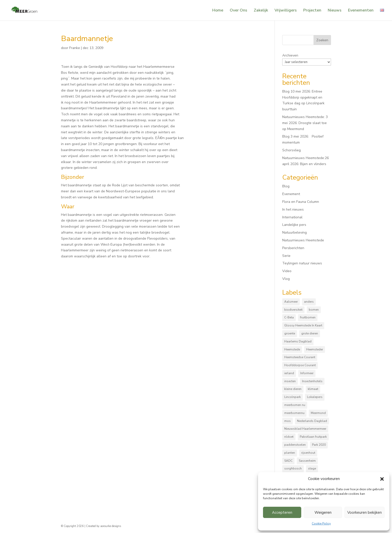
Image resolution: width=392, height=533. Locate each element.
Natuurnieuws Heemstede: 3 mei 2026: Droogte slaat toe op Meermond (305, 123)
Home (218, 11)
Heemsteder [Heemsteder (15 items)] (315, 349)
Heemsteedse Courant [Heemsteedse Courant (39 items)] (300, 357)
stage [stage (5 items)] (312, 468)
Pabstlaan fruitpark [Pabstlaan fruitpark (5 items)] (313, 437)
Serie (286, 256)
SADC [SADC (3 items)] (288, 461)
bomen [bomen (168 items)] (314, 310)
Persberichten (293, 248)
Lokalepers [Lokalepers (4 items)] (315, 397)
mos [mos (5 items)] (287, 421)
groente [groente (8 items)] (290, 333)
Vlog (286, 279)
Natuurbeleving (294, 232)
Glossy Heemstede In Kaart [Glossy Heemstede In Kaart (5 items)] (303, 325)
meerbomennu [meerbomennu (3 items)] (294, 413)
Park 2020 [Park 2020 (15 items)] (319, 445)
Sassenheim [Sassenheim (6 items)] (307, 461)
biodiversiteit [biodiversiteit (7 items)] (293, 310)
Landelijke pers (294, 225)
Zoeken (322, 40)
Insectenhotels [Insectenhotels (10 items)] (312, 381)
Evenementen (361, 11)
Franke (75, 48)
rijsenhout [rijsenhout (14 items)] (308, 453)
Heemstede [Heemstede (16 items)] (292, 349)
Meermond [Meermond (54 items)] (318, 413)
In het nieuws (293, 209)
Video (287, 271)
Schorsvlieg (291, 150)
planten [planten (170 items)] (290, 453)
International (292, 217)
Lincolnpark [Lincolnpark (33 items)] (292, 397)
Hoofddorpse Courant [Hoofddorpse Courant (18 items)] (300, 365)
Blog (286, 186)
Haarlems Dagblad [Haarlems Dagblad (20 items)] (298, 341)
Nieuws (335, 11)
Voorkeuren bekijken (364, 512)
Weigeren (323, 512)
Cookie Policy (321, 523)
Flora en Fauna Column (301, 202)
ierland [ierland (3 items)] (289, 373)
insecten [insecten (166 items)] (290, 381)
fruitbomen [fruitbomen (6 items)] (308, 317)
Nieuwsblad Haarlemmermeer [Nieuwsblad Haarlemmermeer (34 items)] (305, 429)
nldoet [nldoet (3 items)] (289, 437)
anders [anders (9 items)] (309, 302)
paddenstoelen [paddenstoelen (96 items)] (295, 445)
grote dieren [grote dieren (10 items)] (310, 333)
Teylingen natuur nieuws (302, 263)
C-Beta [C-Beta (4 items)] (289, 317)
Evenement (291, 194)
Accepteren (282, 512)
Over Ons (238, 11)
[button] (382, 479)
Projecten (312, 11)
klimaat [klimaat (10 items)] (313, 389)
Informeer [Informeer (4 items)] (307, 373)
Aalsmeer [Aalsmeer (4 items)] (291, 302)
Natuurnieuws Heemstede (303, 240)
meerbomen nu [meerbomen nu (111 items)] (295, 405)
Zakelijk (261, 11)
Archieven (290, 55)
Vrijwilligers (286, 11)
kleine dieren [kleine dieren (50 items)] (293, 389)
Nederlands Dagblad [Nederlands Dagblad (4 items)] (312, 421)
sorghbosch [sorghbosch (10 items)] (293, 468)
